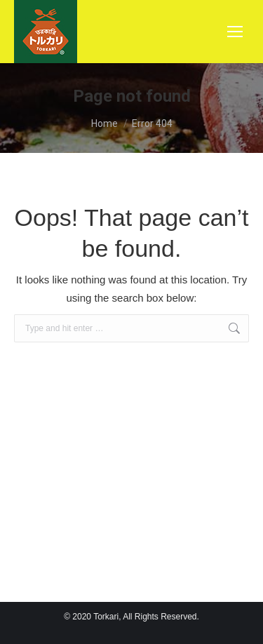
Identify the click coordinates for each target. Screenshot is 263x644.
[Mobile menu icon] (235, 32)
